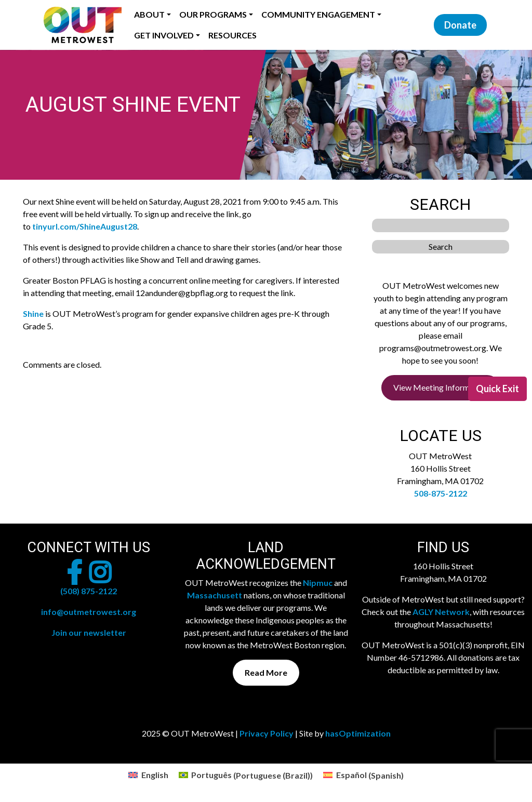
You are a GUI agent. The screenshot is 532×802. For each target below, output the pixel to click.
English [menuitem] (155, 775)
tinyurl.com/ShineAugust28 (85, 226)
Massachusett (215, 595)
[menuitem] (148, 775)
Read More (266, 672)
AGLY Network (441, 612)
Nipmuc (318, 583)
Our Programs (213, 14)
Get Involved (164, 35)
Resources (232, 35)
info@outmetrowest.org (89, 612)
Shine (33, 313)
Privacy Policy (267, 733)
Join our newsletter (89, 632)
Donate (460, 25)
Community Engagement (318, 14)
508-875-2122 (441, 493)
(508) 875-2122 (89, 591)
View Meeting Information (441, 387)
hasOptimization (358, 733)
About (149, 14)
